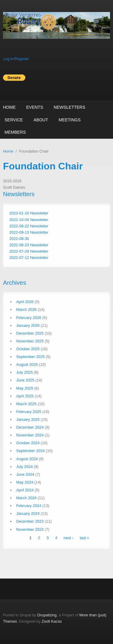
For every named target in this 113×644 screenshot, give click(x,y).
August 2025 (27, 365)
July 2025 (25, 372)
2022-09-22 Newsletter (29, 226)
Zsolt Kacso (52, 621)
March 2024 (27, 498)
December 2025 (30, 333)
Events (35, 107)
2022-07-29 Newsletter (29, 251)
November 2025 (30, 341)
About (41, 120)
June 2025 (25, 380)
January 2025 (28, 419)
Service (14, 120)
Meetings (69, 120)
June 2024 (25, 474)
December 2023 (30, 521)
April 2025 (25, 396)
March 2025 (27, 404)
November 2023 (30, 529)
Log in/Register (16, 59)
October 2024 (28, 443)
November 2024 (30, 435)
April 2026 (25, 302)
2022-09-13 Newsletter (29, 232)
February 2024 (29, 506)
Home (9, 107)
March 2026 (27, 310)
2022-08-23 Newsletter (29, 245)
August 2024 (27, 459)
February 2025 (29, 412)
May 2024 (25, 482)
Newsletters (69, 107)
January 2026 (28, 325)
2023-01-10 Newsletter (29, 213)
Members (15, 132)
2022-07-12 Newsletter (29, 258)
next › (68, 538)
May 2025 (25, 388)
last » (85, 538)
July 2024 (25, 467)
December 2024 (30, 427)
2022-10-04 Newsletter (29, 220)
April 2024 (25, 490)
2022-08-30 (19, 239)
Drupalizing (47, 615)
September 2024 (31, 451)
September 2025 (31, 357)
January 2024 (28, 513)
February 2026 (29, 318)
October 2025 (28, 349)
